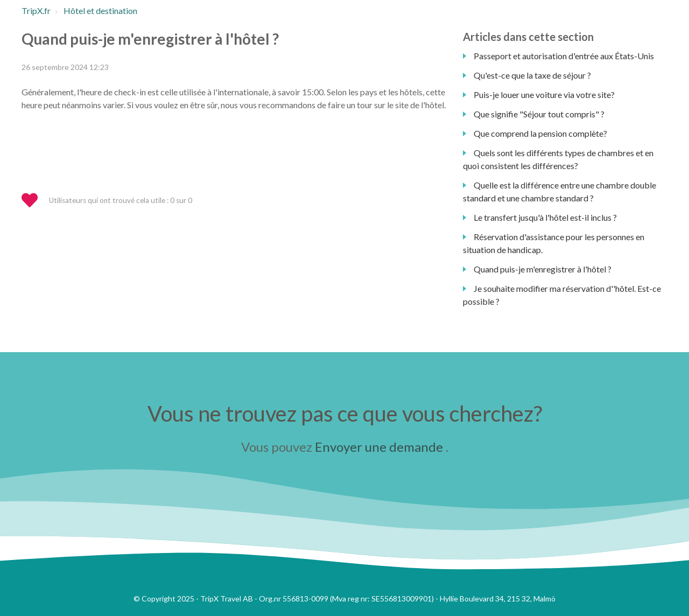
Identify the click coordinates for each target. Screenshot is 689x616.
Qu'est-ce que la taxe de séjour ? (532, 75)
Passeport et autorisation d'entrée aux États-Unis (564, 56)
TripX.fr (36, 10)
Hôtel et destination (100, 10)
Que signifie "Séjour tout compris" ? (539, 114)
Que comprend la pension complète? (540, 133)
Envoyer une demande (379, 447)
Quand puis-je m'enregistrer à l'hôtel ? (543, 269)
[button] (34, 201)
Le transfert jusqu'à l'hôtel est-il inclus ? (545, 217)
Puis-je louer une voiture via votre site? (544, 94)
